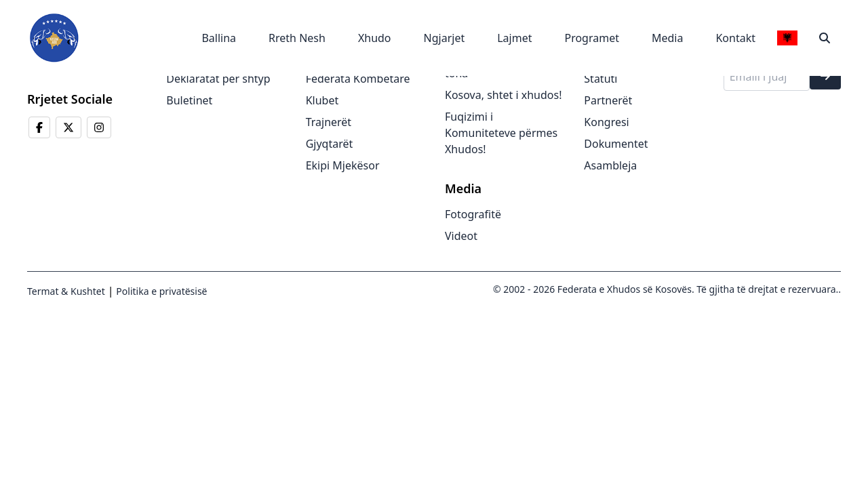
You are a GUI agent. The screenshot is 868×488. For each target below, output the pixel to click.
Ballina (219, 38)
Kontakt (735, 38)
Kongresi (606, 122)
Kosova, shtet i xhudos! (503, 95)
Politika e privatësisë (161, 291)
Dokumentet (616, 144)
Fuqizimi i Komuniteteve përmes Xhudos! (501, 133)
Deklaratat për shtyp (218, 79)
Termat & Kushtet (66, 291)
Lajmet (514, 38)
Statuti (600, 79)
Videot (461, 236)
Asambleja (610, 165)
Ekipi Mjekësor (343, 165)
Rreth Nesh (297, 38)
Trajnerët (329, 122)
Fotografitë (473, 214)
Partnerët (608, 100)
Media (667, 38)
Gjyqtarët (330, 144)
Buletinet (189, 100)
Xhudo (375, 38)
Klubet (322, 100)
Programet (592, 38)
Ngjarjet (445, 38)
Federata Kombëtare (358, 79)
